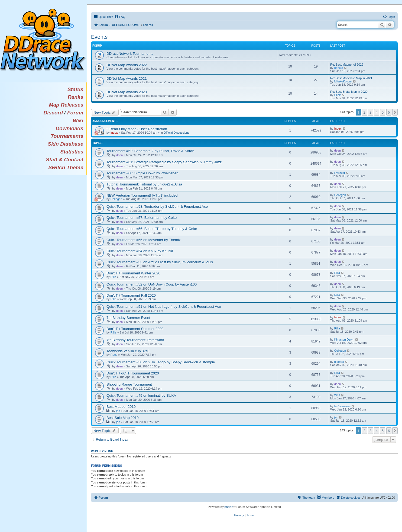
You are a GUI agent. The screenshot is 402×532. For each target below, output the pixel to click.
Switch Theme (66, 167)
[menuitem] (120, 17)
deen (119, 155)
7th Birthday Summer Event (128, 318)
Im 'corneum (342, 406)
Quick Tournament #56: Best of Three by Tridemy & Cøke (152, 229)
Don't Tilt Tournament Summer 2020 (135, 329)
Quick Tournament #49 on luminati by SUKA (141, 395)
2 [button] (364, 112)
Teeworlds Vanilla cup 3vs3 (128, 351)
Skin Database (65, 144)
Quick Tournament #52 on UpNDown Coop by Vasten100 (152, 284)
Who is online (102, 451)
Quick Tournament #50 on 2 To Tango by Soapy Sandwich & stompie (161, 362)
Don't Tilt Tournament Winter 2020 (133, 273)
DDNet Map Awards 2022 (127, 65)
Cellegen (116, 199)
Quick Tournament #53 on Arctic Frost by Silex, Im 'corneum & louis (160, 262)
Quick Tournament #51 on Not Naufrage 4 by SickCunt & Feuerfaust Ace (164, 307)
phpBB (229, 507)
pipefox (339, 362)
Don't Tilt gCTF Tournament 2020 (133, 373)
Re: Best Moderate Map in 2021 (351, 78)
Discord (53, 113)
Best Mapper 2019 (121, 407)
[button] (395, 112)
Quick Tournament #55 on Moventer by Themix (144, 240)
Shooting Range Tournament (129, 384)
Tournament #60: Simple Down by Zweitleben (142, 173)
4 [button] (377, 112)
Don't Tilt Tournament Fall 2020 (131, 295)
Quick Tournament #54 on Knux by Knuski (140, 251)
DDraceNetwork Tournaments (130, 54)
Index (114, 133)
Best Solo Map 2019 (123, 418)
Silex (338, 95)
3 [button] (370, 112)
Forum (75, 113)
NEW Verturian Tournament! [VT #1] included (142, 195)
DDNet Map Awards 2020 (127, 92)
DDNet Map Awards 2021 (127, 78)
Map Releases (66, 105)
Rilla (113, 277)
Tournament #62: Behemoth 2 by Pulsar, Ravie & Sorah (150, 151)
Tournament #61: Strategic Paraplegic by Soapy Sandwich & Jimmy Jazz (164, 162)
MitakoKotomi (343, 81)
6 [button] (389, 112)
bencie (339, 68)
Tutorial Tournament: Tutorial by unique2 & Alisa (144, 184)
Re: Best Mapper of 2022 (347, 65)
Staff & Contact (64, 160)
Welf (337, 395)
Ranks (76, 97)
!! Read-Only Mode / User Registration (137, 129)
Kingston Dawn (344, 339)
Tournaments (67, 136)
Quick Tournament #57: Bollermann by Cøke (142, 218)
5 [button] (383, 112)
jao (118, 411)
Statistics (72, 152)
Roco (114, 355)
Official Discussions (176, 133)
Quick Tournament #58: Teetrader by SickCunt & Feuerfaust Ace (157, 206)
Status (75, 89)
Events (99, 37)
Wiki (78, 121)
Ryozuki (340, 173)
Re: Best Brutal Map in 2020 (349, 92)
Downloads (69, 128)
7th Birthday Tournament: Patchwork (135, 340)
